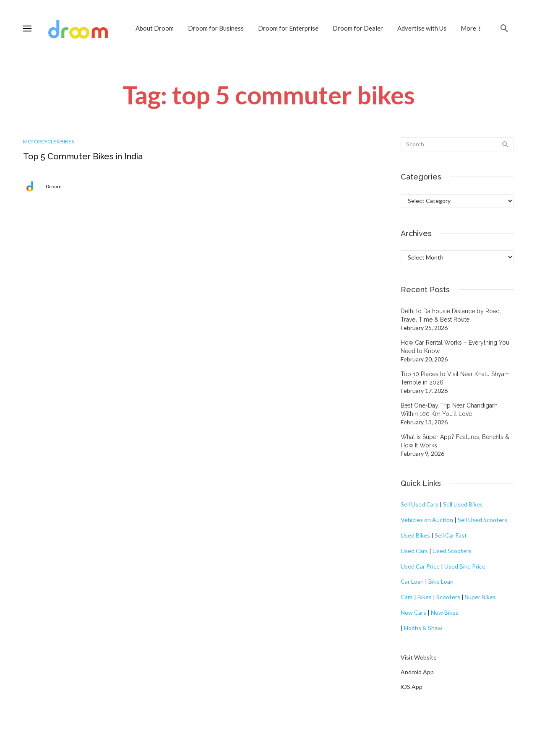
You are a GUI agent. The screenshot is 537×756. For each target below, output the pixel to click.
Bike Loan (441, 581)
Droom (54, 186)
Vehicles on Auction (427, 520)
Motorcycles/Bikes (48, 142)
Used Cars (414, 551)
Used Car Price (420, 566)
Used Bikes (415, 535)
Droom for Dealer (358, 28)
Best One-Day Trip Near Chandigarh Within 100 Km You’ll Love (449, 410)
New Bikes (445, 612)
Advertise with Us (422, 28)
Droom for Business (216, 28)
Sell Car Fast (451, 535)
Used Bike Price (465, 566)
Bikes (425, 597)
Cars (407, 597)
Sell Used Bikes (463, 504)
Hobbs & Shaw (423, 628)
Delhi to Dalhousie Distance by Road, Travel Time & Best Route (451, 315)
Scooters (448, 597)
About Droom (155, 28)
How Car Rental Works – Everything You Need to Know (455, 347)
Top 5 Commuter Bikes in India (83, 156)
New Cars (413, 612)
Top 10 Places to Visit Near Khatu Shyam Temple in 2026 (455, 378)
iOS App (412, 687)
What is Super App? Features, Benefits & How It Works (455, 441)
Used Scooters (452, 551)
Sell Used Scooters (482, 520)
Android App (417, 672)
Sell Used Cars (420, 504)
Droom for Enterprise (288, 28)
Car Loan (412, 581)
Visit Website (419, 657)
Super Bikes (480, 597)
